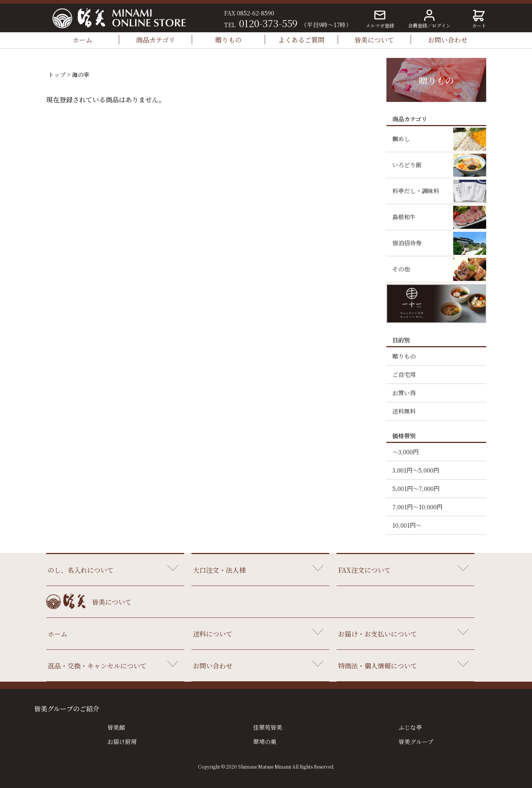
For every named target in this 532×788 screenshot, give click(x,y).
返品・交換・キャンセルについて (97, 666)
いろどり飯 (407, 165)
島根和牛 (404, 217)
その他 (401, 269)
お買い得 (404, 393)
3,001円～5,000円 (416, 470)
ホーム (82, 40)
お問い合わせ (448, 40)
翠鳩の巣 (265, 742)
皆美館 (116, 727)
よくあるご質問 (301, 40)
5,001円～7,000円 (416, 489)
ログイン (441, 25)
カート (479, 19)
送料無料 (404, 411)
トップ (57, 75)
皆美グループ (416, 742)
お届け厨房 (122, 742)
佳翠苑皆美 (268, 727)
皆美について (374, 40)
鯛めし (401, 139)
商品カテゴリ (156, 40)
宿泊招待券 (407, 243)
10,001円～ (407, 525)
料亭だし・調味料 (416, 191)
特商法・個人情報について (378, 666)
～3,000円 (406, 452)
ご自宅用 (404, 375)
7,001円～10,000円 (417, 507)
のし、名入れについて (81, 570)
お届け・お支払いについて (378, 634)
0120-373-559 (268, 23)
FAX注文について (364, 570)
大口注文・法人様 (219, 570)
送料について (213, 634)
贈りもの (228, 40)
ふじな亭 (410, 727)
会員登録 (418, 25)
